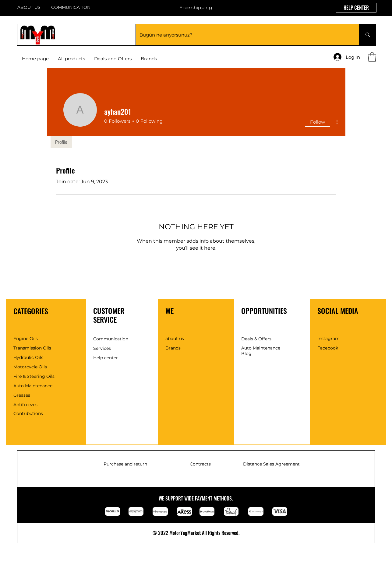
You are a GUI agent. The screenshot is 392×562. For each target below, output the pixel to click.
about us (175, 339)
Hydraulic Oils (28, 357)
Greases (22, 395)
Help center (106, 358)
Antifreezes (25, 405)
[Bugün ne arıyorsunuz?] (243, 35)
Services (102, 348)
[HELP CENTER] (356, 8)
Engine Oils (26, 339)
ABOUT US (29, 7)
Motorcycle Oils (30, 367)
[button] (149, 59)
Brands (173, 348)
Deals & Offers (256, 339)
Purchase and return (125, 464)
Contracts (200, 464)
